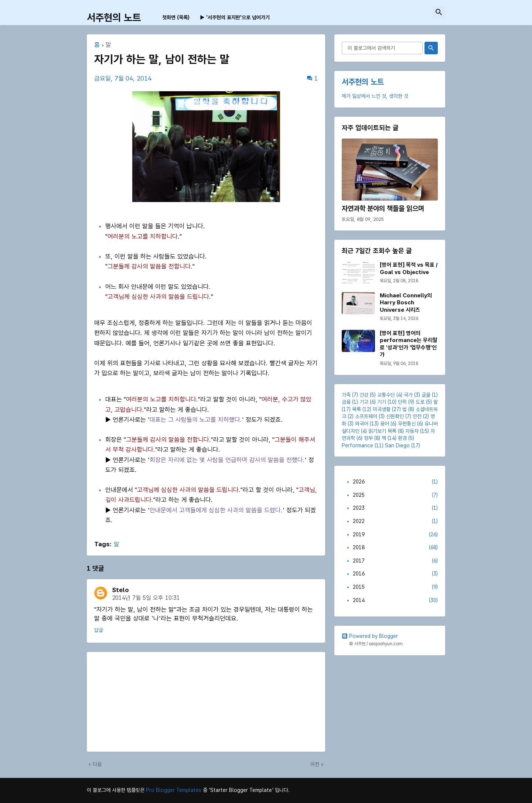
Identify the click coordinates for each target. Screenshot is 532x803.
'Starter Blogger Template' (241, 790)
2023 (395, 508)
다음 (97, 764)
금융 (346, 402)
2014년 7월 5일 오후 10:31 (146, 598)
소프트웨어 (366, 416)
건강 (364, 395)
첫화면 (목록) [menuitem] (176, 17)
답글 (99, 630)
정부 (368, 438)
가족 (346, 395)
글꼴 (426, 395)
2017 (395, 561)
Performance (357, 445)
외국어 (362, 424)
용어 (385, 424)
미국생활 (382, 409)
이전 (315, 764)
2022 (395, 522)
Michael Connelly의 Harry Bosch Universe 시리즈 (406, 303)
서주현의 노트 (114, 18)
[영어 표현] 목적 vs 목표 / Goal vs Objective (409, 269)
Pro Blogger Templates (174, 790)
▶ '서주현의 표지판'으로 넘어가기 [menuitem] (235, 17)
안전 (417, 416)
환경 (402, 438)
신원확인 (395, 416)
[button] (439, 13)
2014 (395, 601)
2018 (395, 548)
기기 (382, 402)
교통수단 (386, 395)
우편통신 (407, 424)
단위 (402, 402)
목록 (357, 409)
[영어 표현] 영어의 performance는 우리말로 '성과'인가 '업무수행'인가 (409, 344)
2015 (395, 587)
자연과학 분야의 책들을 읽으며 (383, 209)
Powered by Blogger (370, 636)
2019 (395, 535)
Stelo (120, 590)
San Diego (397, 445)
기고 (364, 402)
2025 (395, 495)
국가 (408, 395)
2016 (395, 574)
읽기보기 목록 (382, 431)
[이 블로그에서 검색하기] (382, 48)
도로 (420, 402)
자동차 (412, 431)
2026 (395, 482)
